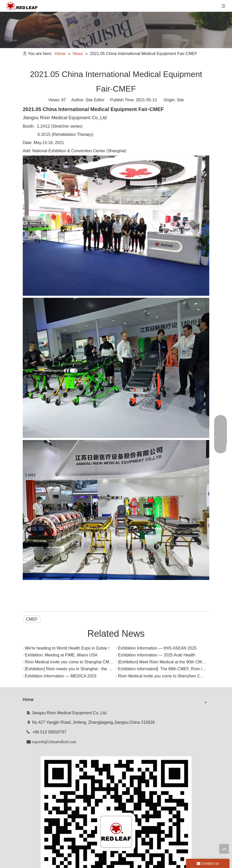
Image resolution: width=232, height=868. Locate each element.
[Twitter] (129, 805)
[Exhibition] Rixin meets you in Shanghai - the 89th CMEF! (75, 687)
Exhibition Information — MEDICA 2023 (59, 701)
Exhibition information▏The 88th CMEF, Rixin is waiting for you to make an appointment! (103, 694)
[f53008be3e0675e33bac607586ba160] (116, 797)
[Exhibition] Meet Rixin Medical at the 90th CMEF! (68, 680)
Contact (164, 736)
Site (180, 100)
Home (32, 736)
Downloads (136, 736)
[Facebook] (103, 805)
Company (57, 736)
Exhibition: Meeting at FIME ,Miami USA (59, 659)
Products (85, 736)
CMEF (32, 619)
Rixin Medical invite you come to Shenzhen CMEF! (69, 708)
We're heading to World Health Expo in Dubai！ (66, 646)
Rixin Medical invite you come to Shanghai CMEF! (68, 673)
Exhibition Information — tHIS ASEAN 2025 (62, 652)
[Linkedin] (112, 805)
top (224, 849)
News (109, 736)
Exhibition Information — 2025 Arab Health (61, 666)
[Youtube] (120, 805)
